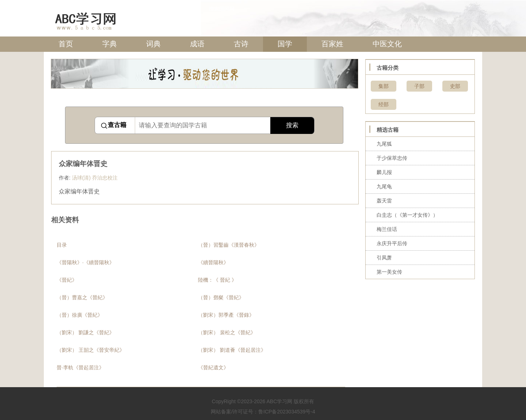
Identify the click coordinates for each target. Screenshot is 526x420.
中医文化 (387, 44)
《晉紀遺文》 (213, 367)
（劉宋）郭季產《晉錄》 (226, 315)
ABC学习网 (279, 401)
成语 (197, 44)
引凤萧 (384, 258)
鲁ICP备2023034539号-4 (287, 412)
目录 (62, 245)
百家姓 (332, 44)
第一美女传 (389, 272)
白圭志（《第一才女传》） (407, 215)
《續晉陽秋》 (213, 262)
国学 (285, 44)
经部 (384, 104)
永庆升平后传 (392, 243)
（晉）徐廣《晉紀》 (80, 315)
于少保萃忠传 (392, 158)
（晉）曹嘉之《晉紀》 (82, 297)
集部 (384, 86)
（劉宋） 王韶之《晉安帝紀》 (91, 350)
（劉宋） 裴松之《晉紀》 (227, 332)
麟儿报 (384, 172)
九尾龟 (384, 186)
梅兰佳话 (387, 229)
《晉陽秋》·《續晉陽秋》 (85, 262)
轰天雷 (384, 201)
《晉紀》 (67, 280)
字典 (110, 44)
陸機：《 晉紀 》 (217, 280)
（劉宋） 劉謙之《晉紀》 (85, 332)
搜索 (292, 125)
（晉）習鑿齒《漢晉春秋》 (229, 245)
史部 (455, 86)
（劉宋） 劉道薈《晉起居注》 (232, 350)
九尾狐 (384, 144)
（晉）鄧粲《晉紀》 (221, 297)
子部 (419, 86)
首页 (66, 44)
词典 (153, 44)
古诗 (241, 44)
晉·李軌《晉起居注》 (80, 367)
